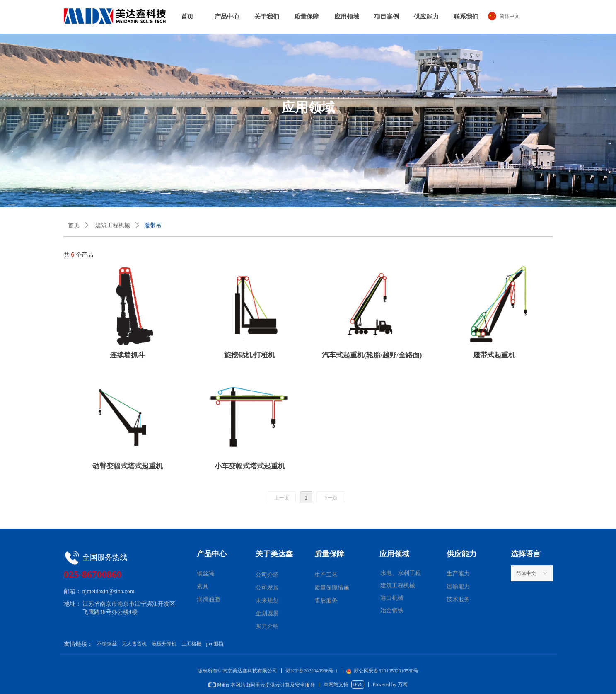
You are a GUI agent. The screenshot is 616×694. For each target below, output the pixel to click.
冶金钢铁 (392, 610)
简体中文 (526, 573)
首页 (74, 225)
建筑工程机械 (113, 225)
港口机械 (392, 598)
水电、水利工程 (401, 573)
